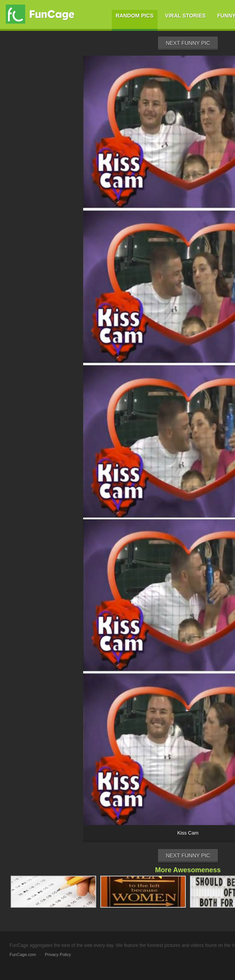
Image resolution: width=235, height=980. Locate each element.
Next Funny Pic (188, 43)
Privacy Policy (58, 954)
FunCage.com (23, 954)
